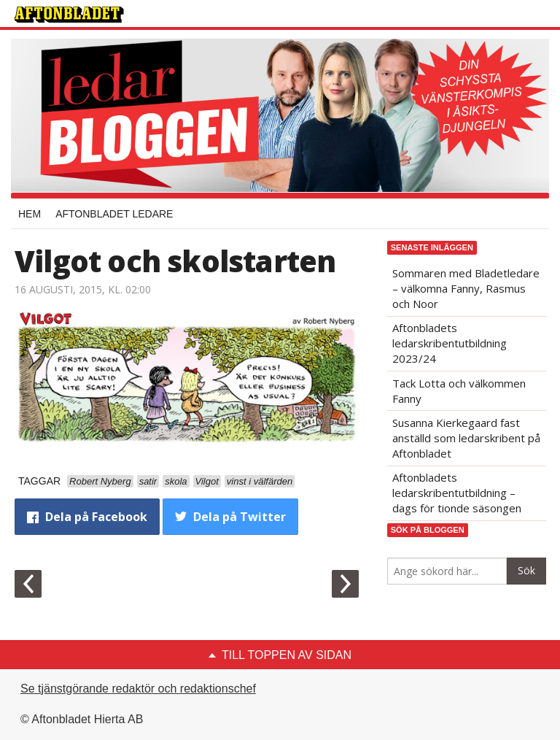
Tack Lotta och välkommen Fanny (459, 391)
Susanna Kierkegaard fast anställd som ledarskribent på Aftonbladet (466, 438)
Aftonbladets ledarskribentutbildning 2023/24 (450, 343)
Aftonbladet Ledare (114, 214)
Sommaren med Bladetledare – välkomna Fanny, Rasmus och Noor (466, 288)
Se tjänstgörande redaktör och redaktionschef (138, 689)
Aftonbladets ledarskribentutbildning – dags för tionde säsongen (457, 493)
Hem (30, 214)
